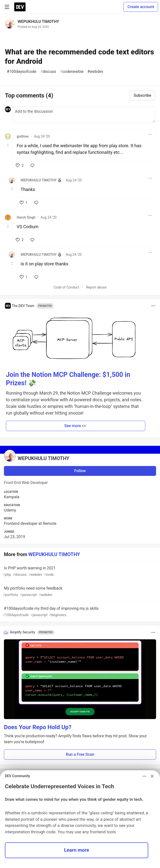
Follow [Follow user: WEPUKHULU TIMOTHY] (80, 471)
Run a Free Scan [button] (80, 754)
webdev (95, 72)
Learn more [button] (77, 850)
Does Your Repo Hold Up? (38, 727)
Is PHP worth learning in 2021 (80, 571)
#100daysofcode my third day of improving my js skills (80, 612)
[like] (20, 165)
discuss (48, 72)
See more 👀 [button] (76, 426)
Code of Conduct (66, 287)
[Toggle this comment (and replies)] (8, 145)
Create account (141, 7)
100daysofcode (22, 72)
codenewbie (72, 72)
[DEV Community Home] (20, 7)
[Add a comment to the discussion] (84, 114)
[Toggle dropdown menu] (150, 134)
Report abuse (96, 287)
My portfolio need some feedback (80, 592)
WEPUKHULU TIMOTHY (38, 22)
